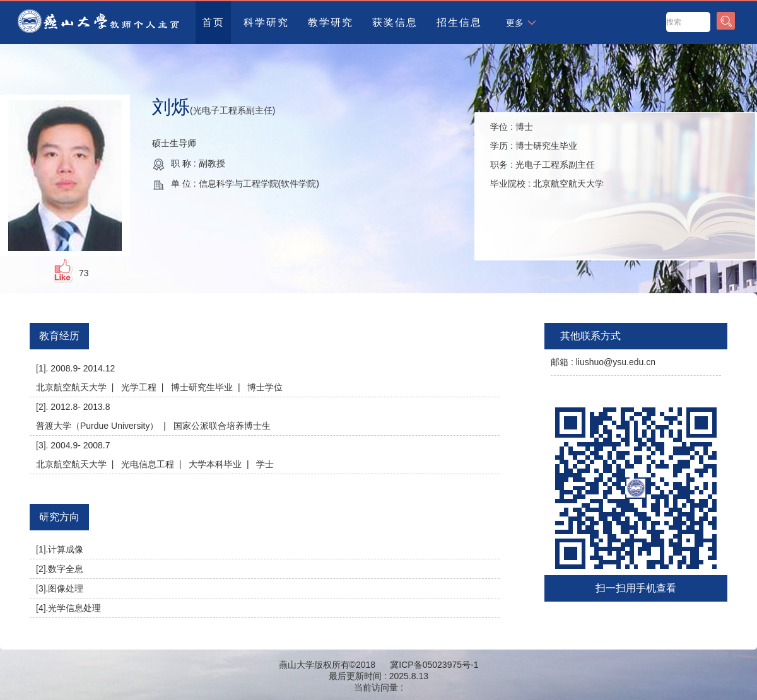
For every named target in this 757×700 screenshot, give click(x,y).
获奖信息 (395, 22)
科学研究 (266, 22)
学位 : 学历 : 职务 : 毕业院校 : (547, 155)
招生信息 (459, 22)
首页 (213, 22)
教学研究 (331, 22)
